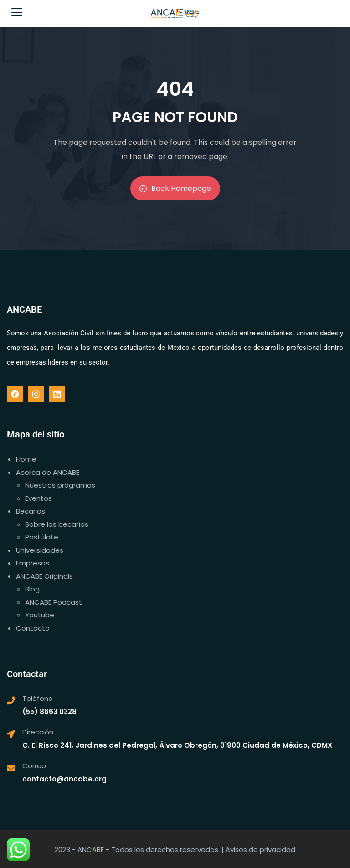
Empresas (33, 563)
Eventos (39, 498)
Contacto (33, 628)
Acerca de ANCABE (48, 472)
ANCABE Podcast (54, 602)
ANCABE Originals (44, 576)
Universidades (40, 550)
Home (26, 459)
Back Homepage (175, 188)
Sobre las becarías (57, 524)
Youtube (40, 615)
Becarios (31, 511)
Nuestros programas (60, 485)
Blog (32, 589)
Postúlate (42, 537)
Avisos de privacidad (260, 850)
